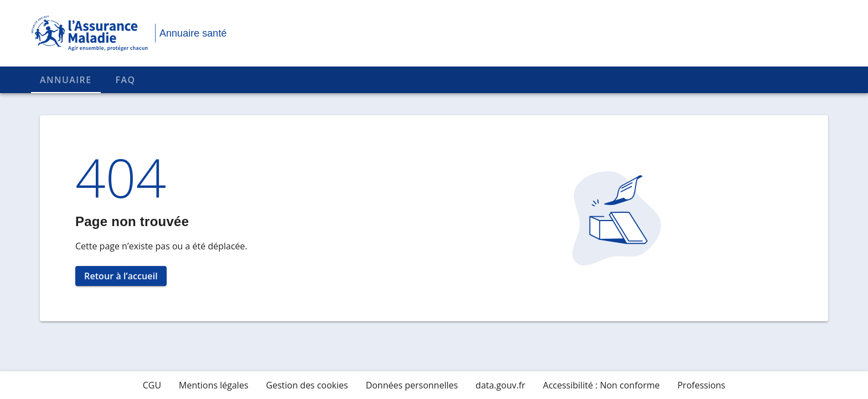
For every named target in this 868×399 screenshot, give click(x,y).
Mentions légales (213, 385)
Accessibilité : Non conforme (601, 385)
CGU (152, 385)
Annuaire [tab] (66, 80)
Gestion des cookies (307, 385)
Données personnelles (412, 385)
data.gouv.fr (500, 385)
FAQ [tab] (126, 80)
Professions (702, 385)
